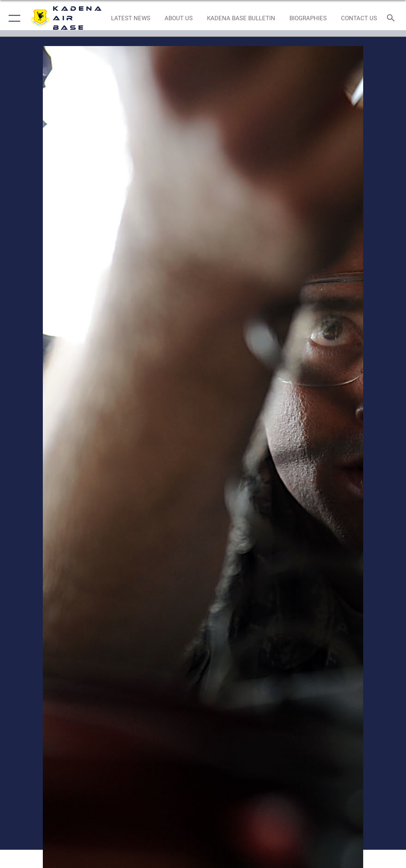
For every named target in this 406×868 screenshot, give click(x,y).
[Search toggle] (392, 18)
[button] (13, 18)
